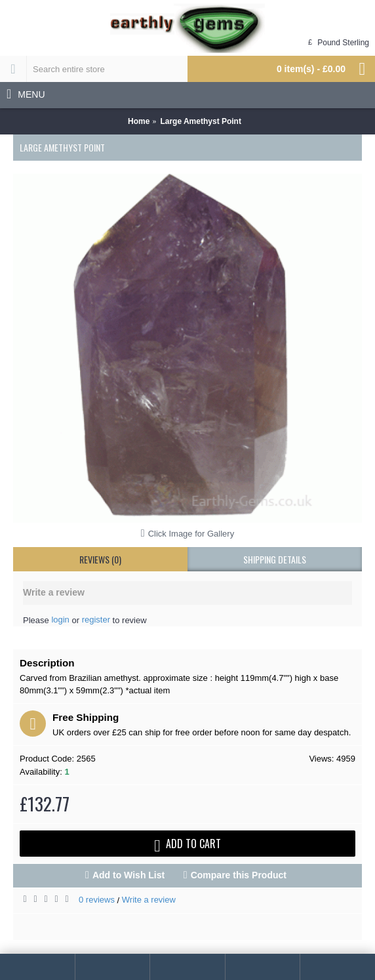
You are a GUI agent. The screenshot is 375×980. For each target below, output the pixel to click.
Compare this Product (239, 875)
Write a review (149, 900)
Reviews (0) (100, 559)
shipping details (275, 559)
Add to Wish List (128, 875)
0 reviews (97, 900)
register (96, 620)
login (60, 620)
